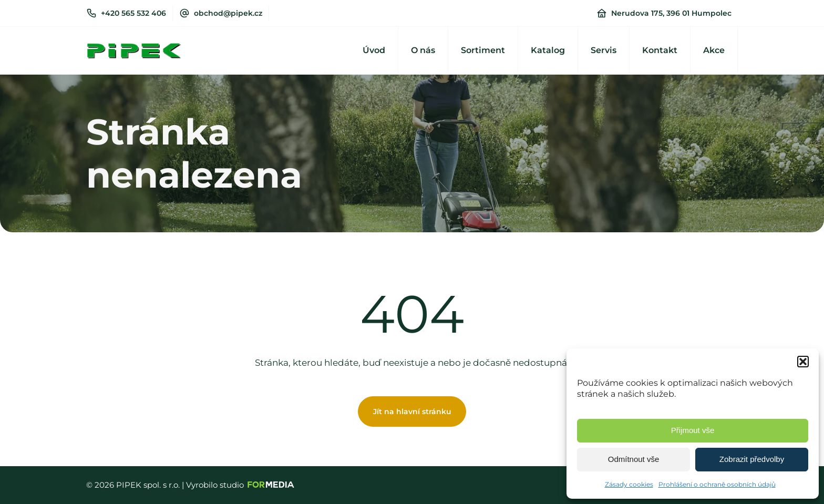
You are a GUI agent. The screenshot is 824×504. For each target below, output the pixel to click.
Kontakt (660, 50)
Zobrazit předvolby (752, 459)
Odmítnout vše (634, 459)
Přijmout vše (693, 430)
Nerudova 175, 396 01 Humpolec (671, 13)
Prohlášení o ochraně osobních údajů (717, 484)
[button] (803, 362)
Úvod (374, 50)
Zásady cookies (629, 484)
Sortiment (483, 50)
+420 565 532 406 (133, 13)
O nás (423, 50)
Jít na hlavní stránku (412, 412)
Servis (604, 50)
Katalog (548, 50)
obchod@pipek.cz (228, 13)
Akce (714, 50)
